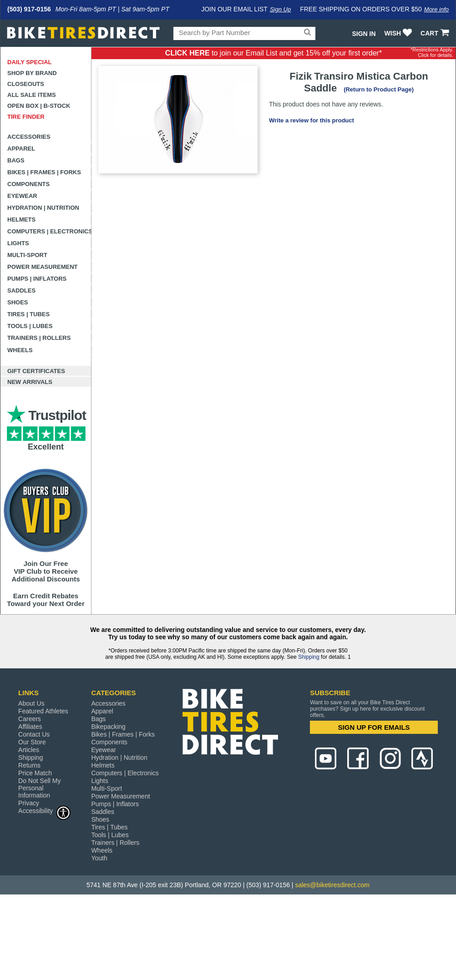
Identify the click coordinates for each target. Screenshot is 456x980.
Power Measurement (43, 267)
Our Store (32, 742)
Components (28, 184)
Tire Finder (26, 117)
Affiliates (30, 727)
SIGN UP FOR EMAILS (374, 727)
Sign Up (280, 9)
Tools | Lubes (30, 326)
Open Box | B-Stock (39, 106)
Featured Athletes (43, 711)
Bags (16, 160)
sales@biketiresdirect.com (332, 885)
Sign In (364, 34)
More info (436, 9)
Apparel (21, 149)
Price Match (35, 773)
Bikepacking (108, 727)
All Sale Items (32, 95)
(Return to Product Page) (379, 89)
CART (436, 33)
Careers (30, 719)
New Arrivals (30, 382)
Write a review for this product (312, 120)
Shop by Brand (32, 73)
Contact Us (34, 734)
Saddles (21, 290)
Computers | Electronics (49, 231)
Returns (29, 765)
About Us (31, 703)
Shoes (18, 302)
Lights (18, 243)
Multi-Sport (27, 255)
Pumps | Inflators (37, 279)
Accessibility (45, 811)
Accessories (29, 137)
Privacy (29, 803)
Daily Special (30, 62)
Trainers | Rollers (39, 338)
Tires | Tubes (28, 314)
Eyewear (22, 196)
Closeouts (26, 84)
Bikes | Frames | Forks (44, 172)
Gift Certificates (36, 371)
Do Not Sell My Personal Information (39, 788)
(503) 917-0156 (29, 9)
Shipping (309, 657)
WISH (399, 33)
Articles (29, 750)
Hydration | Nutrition (43, 208)
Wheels (20, 350)
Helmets (21, 220)
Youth (99, 858)
